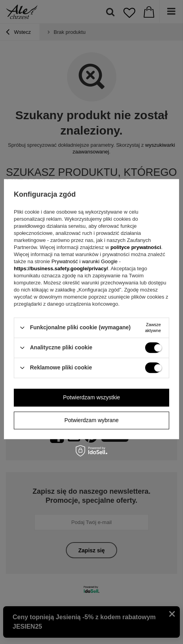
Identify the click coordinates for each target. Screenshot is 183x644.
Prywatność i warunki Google (85, 261)
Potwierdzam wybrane (91, 420)
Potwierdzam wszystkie (92, 397)
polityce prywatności (136, 247)
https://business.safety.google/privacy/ (61, 268)
